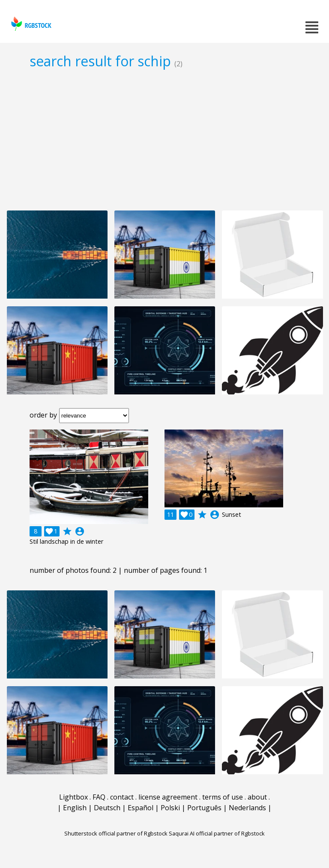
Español (141, 808)
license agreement (168, 797)
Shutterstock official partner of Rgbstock (116, 833)
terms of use (223, 797)
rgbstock (30, 24)
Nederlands (247, 808)
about (257, 797)
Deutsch (107, 808)
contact (122, 797)
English (75, 808)
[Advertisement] (164, 139)
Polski (170, 808)
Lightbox (73, 797)
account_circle (80, 531)
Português (204, 808)
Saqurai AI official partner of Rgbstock (217, 833)
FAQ (99, 797)
